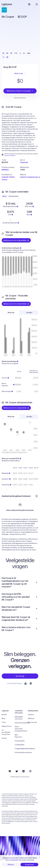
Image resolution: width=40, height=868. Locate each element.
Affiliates (31, 726)
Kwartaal (11, 313)
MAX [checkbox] (29, 53)
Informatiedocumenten (20, 760)
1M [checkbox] (11, 53)
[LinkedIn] (23, 779)
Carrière (31, 722)
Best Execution (18, 744)
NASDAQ (5, 170)
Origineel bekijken (10, 155)
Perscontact (32, 730)
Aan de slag (20, 684)
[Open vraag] (37, 590)
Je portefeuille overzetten (6, 740)
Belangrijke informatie (19, 726)
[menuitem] (20, 590)
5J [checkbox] (24, 53)
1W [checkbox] (7, 53)
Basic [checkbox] (4, 196)
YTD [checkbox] (16, 53)
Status (4, 746)
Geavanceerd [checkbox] (13, 196)
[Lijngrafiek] (3, 57)
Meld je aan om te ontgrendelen (16, 240)
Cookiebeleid (19, 752)
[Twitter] (17, 779)
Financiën (24, 162)
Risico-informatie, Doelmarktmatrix (20, 737)
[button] (11, 160)
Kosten (4, 722)
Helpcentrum (7, 734)
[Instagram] (30, 779)
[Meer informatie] (37, 496)
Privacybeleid (20, 749)
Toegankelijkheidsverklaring (20, 756)
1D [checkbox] (3, 53)
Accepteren (29, 865)
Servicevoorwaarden (20, 731)
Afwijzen (11, 865)
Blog (3, 726)
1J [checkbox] (20, 53)
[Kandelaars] (7, 57)
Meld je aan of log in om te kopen (20, 91)
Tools (4, 730)
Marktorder (20, 73)
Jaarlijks (29, 313)
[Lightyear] (7, 4)
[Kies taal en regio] (29, 4)
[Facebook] (10, 779)
